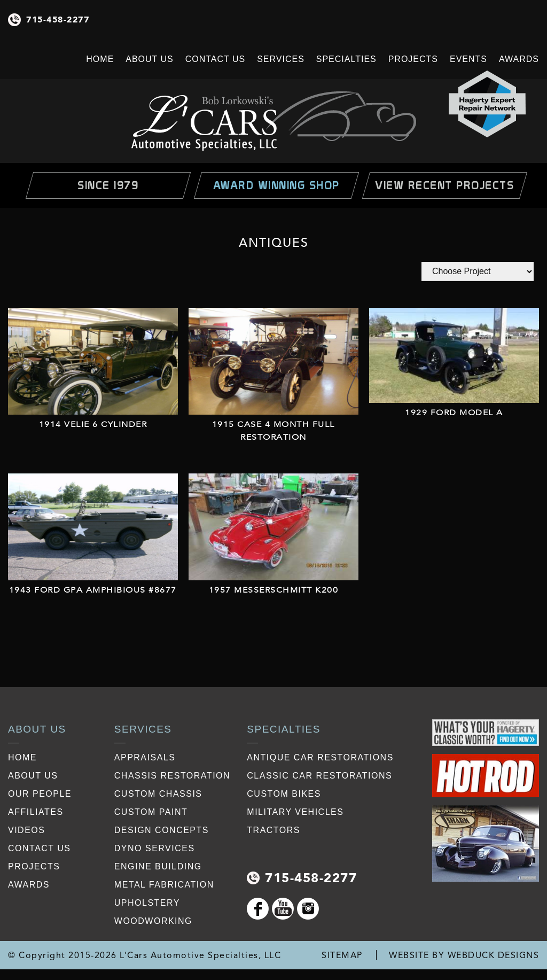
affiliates (36, 812)
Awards (519, 59)
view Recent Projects (444, 185)
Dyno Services (155, 848)
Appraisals (145, 757)
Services (281, 59)
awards (29, 885)
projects (34, 866)
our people (40, 794)
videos (26, 830)
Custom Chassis (158, 794)
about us (33, 776)
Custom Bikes (284, 794)
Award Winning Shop (276, 185)
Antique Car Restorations (320, 757)
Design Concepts (162, 830)
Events (468, 59)
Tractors (273, 830)
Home (100, 59)
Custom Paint (151, 812)
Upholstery (147, 903)
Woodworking (153, 921)
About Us (150, 59)
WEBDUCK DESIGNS (494, 955)
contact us (40, 848)
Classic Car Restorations (319, 776)
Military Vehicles (295, 812)
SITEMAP (342, 955)
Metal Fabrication (164, 885)
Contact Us (216, 59)
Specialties (346, 59)
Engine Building (158, 866)
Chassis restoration (172, 776)
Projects (413, 59)
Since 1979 (108, 185)
